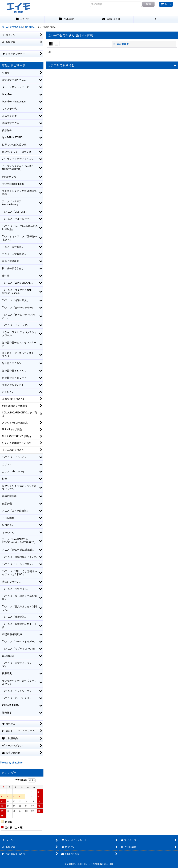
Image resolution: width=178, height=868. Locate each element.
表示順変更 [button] (121, 44)
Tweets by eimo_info (11, 763)
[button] (156, 19)
